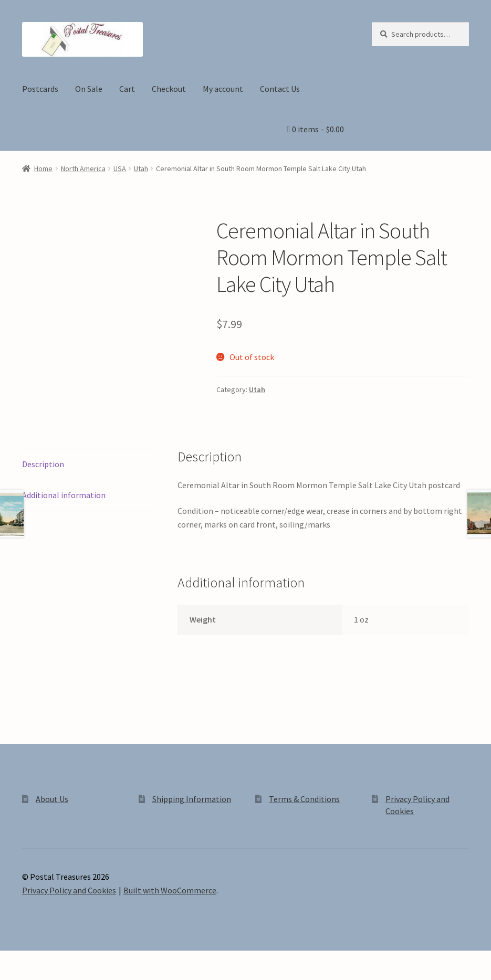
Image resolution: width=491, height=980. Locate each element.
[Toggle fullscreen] (37, 960)
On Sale (89, 89)
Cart (127, 89)
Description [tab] (43, 464)
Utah (141, 168)
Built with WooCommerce (170, 890)
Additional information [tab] (64, 495)
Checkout (169, 89)
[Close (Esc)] (88, 960)
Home (43, 168)
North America (83, 168)
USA (120, 168)
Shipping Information (192, 799)
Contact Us (280, 89)
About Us (52, 799)
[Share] (63, 960)
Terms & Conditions (304, 799)
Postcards (40, 89)
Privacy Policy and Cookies (69, 890)
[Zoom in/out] (12, 960)
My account (223, 89)
